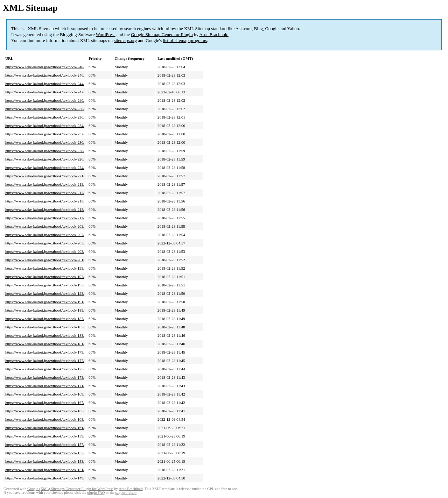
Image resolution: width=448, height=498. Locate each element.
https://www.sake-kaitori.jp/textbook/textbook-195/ (45, 285)
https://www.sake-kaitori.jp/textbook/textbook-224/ (45, 168)
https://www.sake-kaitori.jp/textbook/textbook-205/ (45, 243)
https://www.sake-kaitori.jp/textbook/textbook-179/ (45, 352)
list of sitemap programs (185, 40)
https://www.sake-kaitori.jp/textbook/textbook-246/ (45, 75)
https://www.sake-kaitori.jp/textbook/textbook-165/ (45, 411)
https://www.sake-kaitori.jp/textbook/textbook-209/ (45, 226)
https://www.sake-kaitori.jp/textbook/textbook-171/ (45, 386)
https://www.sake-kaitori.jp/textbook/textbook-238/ (45, 109)
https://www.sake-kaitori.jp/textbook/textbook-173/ (45, 377)
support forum (126, 493)
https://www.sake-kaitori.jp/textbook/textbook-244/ (45, 84)
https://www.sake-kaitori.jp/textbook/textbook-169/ (45, 394)
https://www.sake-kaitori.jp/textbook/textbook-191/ (45, 302)
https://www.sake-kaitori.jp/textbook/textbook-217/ (45, 193)
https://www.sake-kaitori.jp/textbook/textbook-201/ (45, 260)
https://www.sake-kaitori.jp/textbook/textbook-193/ (45, 293)
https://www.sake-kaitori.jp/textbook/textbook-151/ (45, 470)
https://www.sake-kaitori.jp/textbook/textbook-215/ (45, 201)
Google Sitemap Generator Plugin (162, 34)
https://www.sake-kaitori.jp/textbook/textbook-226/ (45, 159)
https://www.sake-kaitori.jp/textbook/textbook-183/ (45, 335)
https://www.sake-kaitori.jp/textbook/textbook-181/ (45, 344)
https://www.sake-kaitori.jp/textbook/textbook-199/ (45, 268)
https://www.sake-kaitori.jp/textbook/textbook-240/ (45, 100)
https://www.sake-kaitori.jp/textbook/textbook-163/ (45, 419)
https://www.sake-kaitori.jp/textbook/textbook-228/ (45, 151)
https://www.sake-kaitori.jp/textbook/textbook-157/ (45, 444)
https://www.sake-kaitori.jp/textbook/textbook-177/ (45, 361)
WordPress (106, 34)
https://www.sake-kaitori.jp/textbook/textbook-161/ (45, 428)
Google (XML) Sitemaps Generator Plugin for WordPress (70, 489)
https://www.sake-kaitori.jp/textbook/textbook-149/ (45, 478)
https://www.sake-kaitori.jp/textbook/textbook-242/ (45, 92)
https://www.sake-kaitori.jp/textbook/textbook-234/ (45, 126)
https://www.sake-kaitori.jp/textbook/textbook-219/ (45, 184)
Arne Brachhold (214, 34)
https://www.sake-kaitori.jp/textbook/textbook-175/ (45, 369)
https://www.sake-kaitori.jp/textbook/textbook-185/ (45, 327)
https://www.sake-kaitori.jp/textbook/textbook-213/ (45, 209)
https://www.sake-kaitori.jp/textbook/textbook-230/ (45, 142)
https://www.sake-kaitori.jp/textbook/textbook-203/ (45, 251)
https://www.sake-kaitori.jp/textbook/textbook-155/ (45, 453)
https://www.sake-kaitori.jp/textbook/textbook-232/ (45, 134)
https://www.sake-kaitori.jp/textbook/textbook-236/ (45, 117)
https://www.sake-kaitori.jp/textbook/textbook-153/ (45, 461)
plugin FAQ (96, 493)
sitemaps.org (125, 40)
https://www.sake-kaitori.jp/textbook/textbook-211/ (45, 218)
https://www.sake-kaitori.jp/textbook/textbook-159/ (45, 436)
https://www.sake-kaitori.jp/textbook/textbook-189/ (45, 310)
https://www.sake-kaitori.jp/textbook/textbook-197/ (45, 277)
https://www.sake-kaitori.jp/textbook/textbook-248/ (45, 67)
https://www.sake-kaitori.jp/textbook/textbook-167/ (45, 403)
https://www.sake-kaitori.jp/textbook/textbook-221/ (45, 176)
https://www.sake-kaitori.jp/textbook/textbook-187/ (45, 319)
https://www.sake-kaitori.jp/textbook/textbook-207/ (45, 235)
